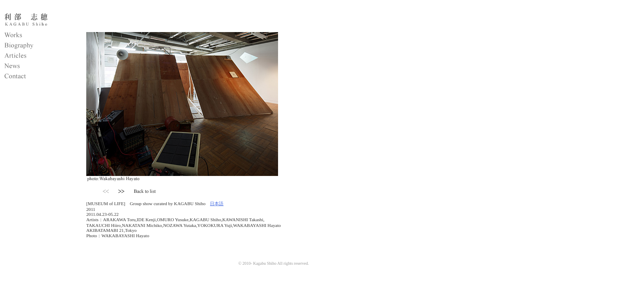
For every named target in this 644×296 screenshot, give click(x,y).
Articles (35, 57)
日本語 (217, 203)
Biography (35, 46)
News (35, 67)
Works (35, 36)
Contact (35, 77)
